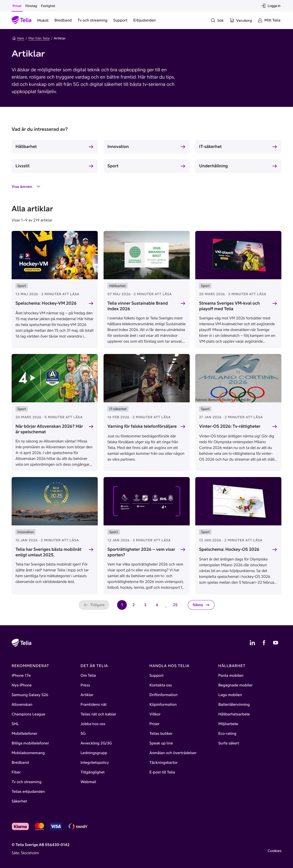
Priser (155, 724)
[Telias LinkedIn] (252, 643)
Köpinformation (163, 705)
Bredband (20, 763)
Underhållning (213, 166)
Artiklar (87, 695)
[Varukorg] (241, 20)
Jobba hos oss (93, 724)
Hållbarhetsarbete (234, 714)
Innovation (118, 146)
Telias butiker (161, 734)
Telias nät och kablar (98, 714)
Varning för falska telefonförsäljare (142, 426)
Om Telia (88, 676)
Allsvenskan (22, 705)
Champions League (28, 714)
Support (157, 676)
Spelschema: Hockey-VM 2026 (46, 303)
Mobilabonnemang (28, 753)
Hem (18, 38)
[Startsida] (22, 20)
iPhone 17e (21, 676)
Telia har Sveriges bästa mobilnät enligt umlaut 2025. (48, 552)
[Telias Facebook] (264, 643)
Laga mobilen (230, 695)
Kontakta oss (161, 685)
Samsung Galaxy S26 (30, 695)
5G (83, 734)
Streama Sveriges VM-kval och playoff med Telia (229, 306)
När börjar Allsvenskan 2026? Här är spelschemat (49, 429)
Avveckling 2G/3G (96, 743)
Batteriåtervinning (234, 705)
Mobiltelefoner (25, 734)
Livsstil (23, 166)
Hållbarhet (26, 146)
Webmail (88, 782)
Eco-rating (227, 734)
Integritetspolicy (95, 763)
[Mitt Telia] (269, 20)
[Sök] (217, 20)
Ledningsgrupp (94, 753)
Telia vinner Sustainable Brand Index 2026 (138, 306)
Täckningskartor (164, 763)
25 (177, 606)
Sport (113, 166)
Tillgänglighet (93, 772)
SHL (15, 724)
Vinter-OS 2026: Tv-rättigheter (230, 426)
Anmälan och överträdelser (173, 753)
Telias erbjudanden (28, 792)
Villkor (155, 714)
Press (85, 685)
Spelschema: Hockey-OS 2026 (229, 549)
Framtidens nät (94, 705)
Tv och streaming (27, 782)
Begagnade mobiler (235, 685)
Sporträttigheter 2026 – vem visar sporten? (141, 552)
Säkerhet (19, 801)
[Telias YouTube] (276, 643)
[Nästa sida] (201, 605)
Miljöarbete (228, 724)
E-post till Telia (162, 772)
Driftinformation (164, 695)
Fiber (16, 772)
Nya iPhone (22, 685)
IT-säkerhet (210, 146)
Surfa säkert (229, 743)
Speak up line (161, 743)
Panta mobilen (231, 676)
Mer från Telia (39, 38)
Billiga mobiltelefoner (30, 743)
